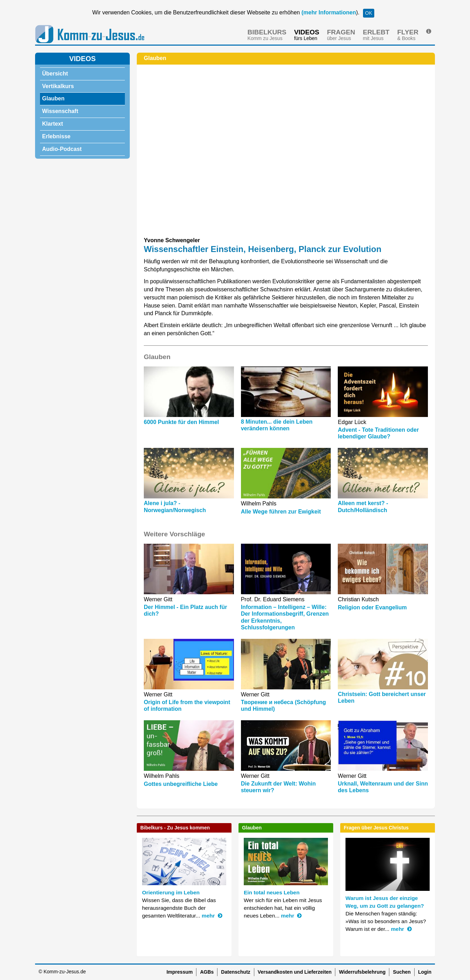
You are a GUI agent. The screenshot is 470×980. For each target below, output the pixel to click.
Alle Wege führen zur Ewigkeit (281, 512)
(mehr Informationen (328, 12)
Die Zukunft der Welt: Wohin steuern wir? (278, 787)
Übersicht (55, 74)
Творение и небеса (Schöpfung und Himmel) (284, 706)
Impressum (180, 972)
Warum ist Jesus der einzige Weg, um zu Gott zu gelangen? (385, 902)
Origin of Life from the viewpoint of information (187, 706)
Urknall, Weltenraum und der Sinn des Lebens (383, 787)
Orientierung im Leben (171, 892)
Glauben (53, 98)
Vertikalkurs (58, 86)
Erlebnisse (56, 136)
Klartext (53, 124)
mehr (212, 916)
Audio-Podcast (62, 149)
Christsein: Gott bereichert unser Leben (382, 697)
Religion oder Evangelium (372, 607)
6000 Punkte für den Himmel (181, 422)
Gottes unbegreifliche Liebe (181, 784)
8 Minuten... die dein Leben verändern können (277, 425)
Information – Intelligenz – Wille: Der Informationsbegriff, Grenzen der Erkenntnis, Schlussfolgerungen (285, 617)
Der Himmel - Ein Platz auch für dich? (185, 610)
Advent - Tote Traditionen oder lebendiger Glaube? (378, 433)
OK (369, 13)
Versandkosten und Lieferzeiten (295, 972)
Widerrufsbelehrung (362, 972)
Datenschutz (236, 972)
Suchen (402, 972)
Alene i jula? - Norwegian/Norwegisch (175, 506)
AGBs (207, 972)
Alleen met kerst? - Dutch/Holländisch (363, 506)
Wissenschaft (60, 111)
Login (425, 972)
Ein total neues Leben (272, 892)
